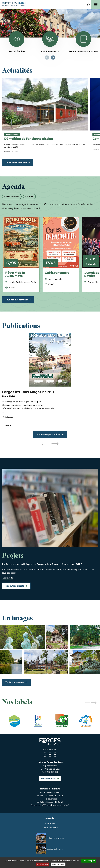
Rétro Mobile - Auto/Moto (16, 274)
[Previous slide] (47, 58)
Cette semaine (12, 196)
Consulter (7, 425)
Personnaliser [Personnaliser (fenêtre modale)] (58, 864)
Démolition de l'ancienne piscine (29, 139)
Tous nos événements (17, 300)
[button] (45, 444)
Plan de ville (50, 823)
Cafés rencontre (57, 273)
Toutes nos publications (49, 434)
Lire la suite (8, 578)
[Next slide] (53, 58)
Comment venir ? (50, 828)
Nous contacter (48, 779)
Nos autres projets (15, 586)
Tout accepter (89, 861)
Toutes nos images (15, 682)
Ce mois (29, 196)
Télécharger (8, 417)
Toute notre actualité (16, 163)
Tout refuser (42, 864)
